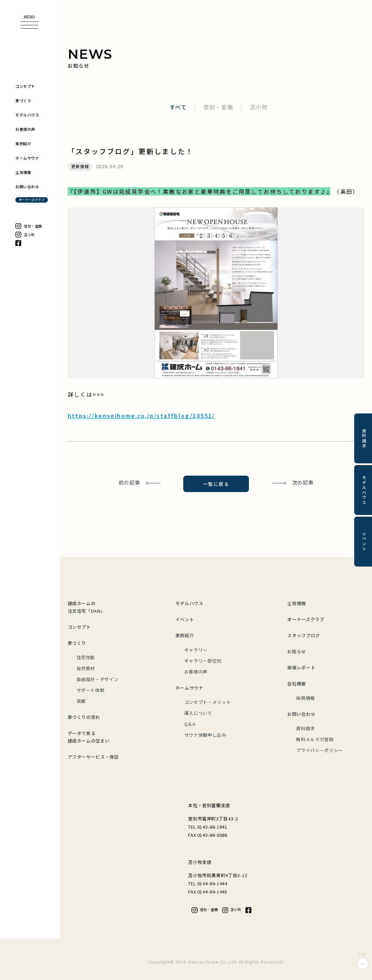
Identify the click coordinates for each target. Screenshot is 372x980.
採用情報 (305, 698)
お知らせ (297, 651)
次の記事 (303, 482)
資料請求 (305, 728)
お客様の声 (196, 672)
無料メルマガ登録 (315, 739)
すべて (178, 107)
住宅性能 (86, 657)
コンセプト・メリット (208, 702)
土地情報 (297, 603)
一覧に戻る (216, 484)
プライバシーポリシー (320, 750)
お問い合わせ (301, 714)
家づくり (77, 643)
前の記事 (129, 482)
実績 (81, 701)
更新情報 (80, 166)
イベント (185, 619)
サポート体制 (91, 690)
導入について (198, 713)
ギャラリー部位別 (203, 661)
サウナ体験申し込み (205, 735)
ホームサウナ (189, 688)
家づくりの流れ (84, 717)
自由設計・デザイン (98, 679)
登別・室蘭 (218, 107)
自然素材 (86, 668)
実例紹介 (185, 635)
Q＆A (190, 724)
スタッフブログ (304, 635)
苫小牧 (259, 107)
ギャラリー (196, 650)
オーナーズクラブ (306, 619)
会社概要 (297, 684)
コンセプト (79, 627)
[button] (29, 22)
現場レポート (301, 668)
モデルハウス (189, 603)
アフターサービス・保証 (93, 757)
